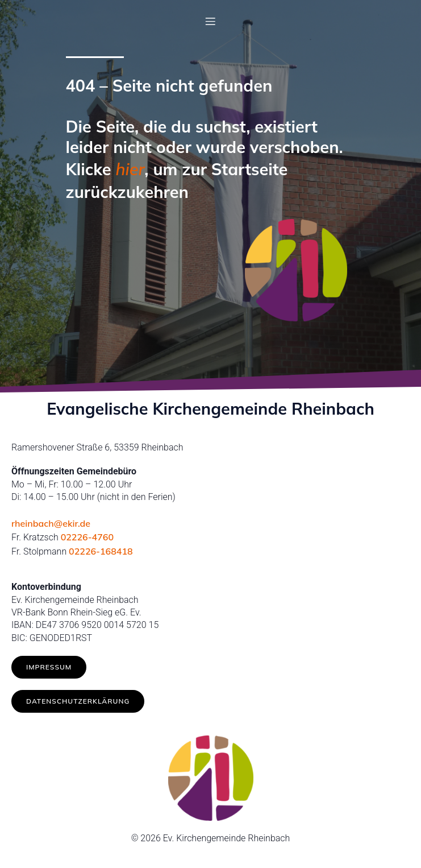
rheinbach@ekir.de (51, 523)
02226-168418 (101, 551)
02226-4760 (87, 537)
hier (130, 169)
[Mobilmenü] (211, 21)
